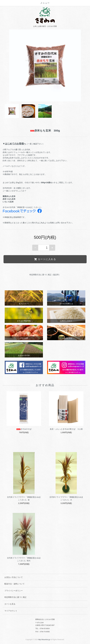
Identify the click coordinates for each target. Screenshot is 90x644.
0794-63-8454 (45, 629)
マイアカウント (11, 611)
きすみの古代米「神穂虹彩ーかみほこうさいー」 (23, 207)
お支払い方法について (14, 577)
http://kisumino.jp (44, 640)
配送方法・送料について (14, 584)
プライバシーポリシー (14, 591)
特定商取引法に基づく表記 (15, 597)
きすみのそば (24, 429)
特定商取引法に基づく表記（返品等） (45, 275)
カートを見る (10, 604)
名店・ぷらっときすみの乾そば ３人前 (66, 429)
